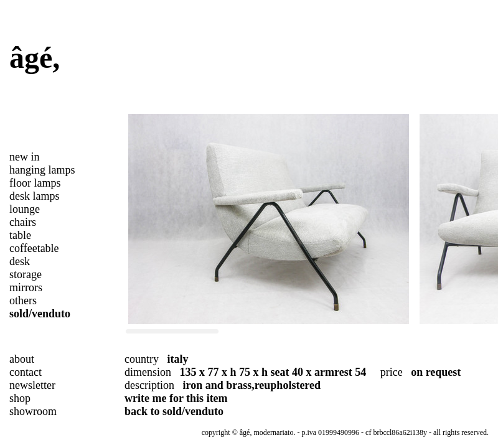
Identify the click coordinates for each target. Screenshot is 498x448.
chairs (23, 222)
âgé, (35, 58)
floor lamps (35, 183)
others (23, 301)
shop (20, 398)
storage (26, 274)
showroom (33, 411)
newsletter (32, 385)
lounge (25, 209)
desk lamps (35, 196)
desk (20, 261)
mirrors (26, 287)
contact (26, 372)
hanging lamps (42, 170)
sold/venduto (40, 314)
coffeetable (34, 248)
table (20, 235)
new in (25, 157)
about (22, 359)
